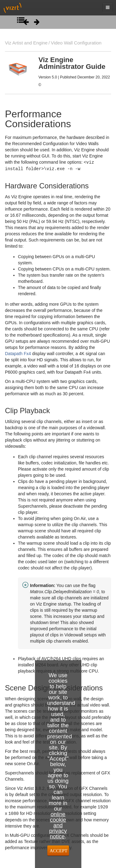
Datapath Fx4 (18, 353)
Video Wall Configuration (76, 43)
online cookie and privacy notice (58, 825)
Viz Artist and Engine (26, 43)
